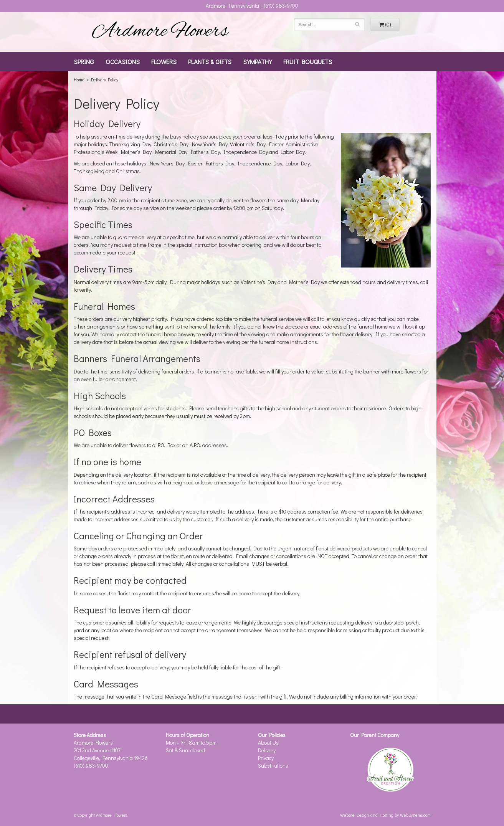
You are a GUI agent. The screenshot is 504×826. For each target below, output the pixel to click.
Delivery (267, 750)
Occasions (123, 61)
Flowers (164, 61)
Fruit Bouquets (308, 61)
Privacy (266, 758)
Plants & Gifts (210, 61)
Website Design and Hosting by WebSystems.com (385, 815)
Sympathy (257, 61)
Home (79, 80)
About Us (268, 743)
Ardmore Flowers (160, 32)
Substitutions (273, 766)
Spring (84, 61)
